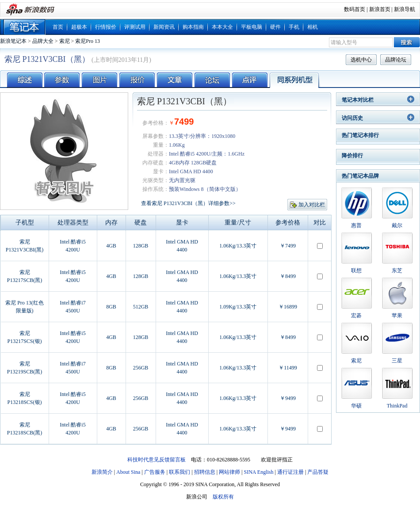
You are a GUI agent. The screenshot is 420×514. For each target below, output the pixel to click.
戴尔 (397, 225)
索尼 (65, 41)
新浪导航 (405, 9)
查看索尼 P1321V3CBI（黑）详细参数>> (188, 203)
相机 (313, 27)
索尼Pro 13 (88, 41)
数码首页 (355, 9)
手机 (294, 27)
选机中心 (361, 60)
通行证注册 (290, 472)
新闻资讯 (164, 27)
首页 (58, 27)
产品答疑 (318, 472)
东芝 (397, 270)
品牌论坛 (396, 60)
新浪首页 (380, 9)
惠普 (356, 225)
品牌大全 (43, 41)
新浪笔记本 (13, 41)
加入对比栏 (312, 205)
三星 (397, 361)
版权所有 (223, 497)
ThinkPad (397, 406)
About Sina (128, 472)
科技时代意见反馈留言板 (157, 460)
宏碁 (356, 316)
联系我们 (179, 472)
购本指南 (193, 27)
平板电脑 (252, 27)
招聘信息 (205, 472)
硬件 (275, 27)
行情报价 (106, 27)
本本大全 (222, 27)
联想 (356, 270)
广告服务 (155, 472)
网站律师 (229, 472)
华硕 (356, 406)
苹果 (397, 316)
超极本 (79, 27)
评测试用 (135, 27)
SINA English (258, 472)
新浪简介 (102, 472)
